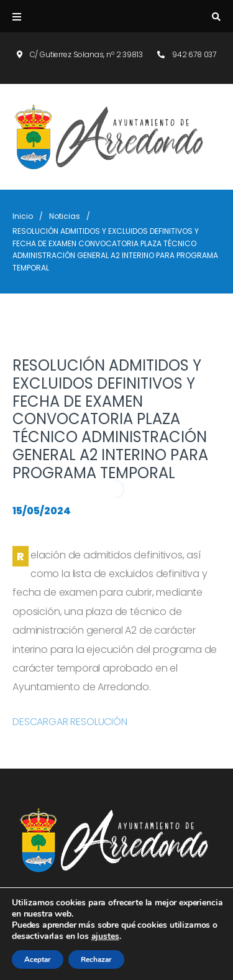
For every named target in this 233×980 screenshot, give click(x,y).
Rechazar (96, 959)
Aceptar (38, 959)
